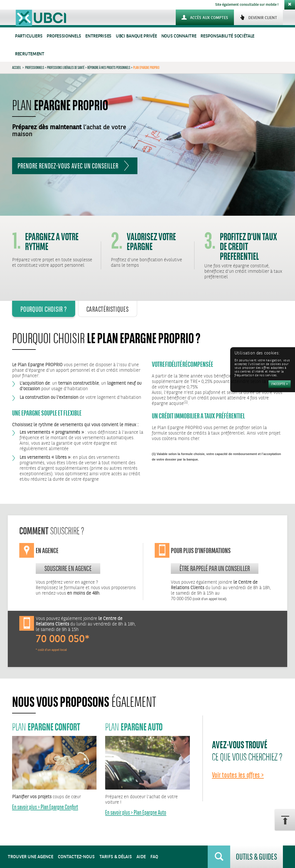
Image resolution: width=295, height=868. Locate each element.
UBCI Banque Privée (136, 36)
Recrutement (30, 54)
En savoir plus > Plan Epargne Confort (45, 807)
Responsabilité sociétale (227, 36)
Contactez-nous (76, 857)
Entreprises (98, 36)
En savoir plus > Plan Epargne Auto (136, 812)
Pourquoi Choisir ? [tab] (44, 309)
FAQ (154, 857)
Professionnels (64, 36)
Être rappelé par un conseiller (215, 568)
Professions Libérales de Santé (66, 67)
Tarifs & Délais (116, 857)
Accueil (17, 67)
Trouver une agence (31, 857)
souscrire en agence (68, 568)
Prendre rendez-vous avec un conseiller (68, 166)
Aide (141, 857)
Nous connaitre (179, 36)
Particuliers (29, 36)
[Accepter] (280, 384)
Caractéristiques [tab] (108, 309)
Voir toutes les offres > (238, 775)
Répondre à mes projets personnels (109, 67)
